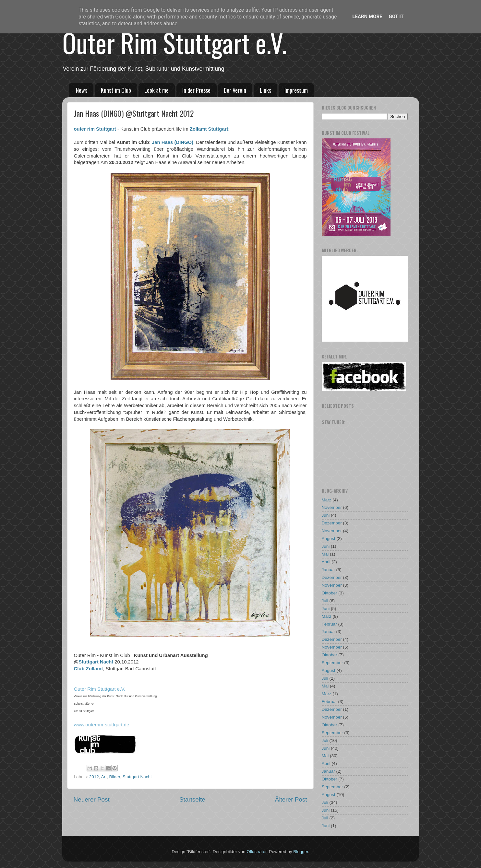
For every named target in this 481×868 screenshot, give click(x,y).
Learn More (367, 17)
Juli (325, 601)
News (82, 90)
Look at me (156, 90)
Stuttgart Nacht (96, 662)
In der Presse (196, 90)
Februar (329, 624)
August (329, 539)
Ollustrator (257, 852)
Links (265, 90)
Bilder (114, 777)
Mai (325, 554)
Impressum (296, 90)
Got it (396, 17)
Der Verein (235, 90)
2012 (94, 777)
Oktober (330, 593)
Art (104, 777)
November (332, 507)
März (327, 500)
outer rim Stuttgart (95, 129)
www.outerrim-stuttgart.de (102, 725)
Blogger (301, 852)
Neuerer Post (92, 799)
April (326, 562)
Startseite (192, 799)
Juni (326, 515)
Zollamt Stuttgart (209, 129)
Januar (328, 570)
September (332, 663)
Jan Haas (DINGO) (173, 142)
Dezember (332, 523)
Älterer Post (291, 799)
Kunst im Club (116, 90)
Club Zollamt (89, 669)
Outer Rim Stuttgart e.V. (174, 42)
